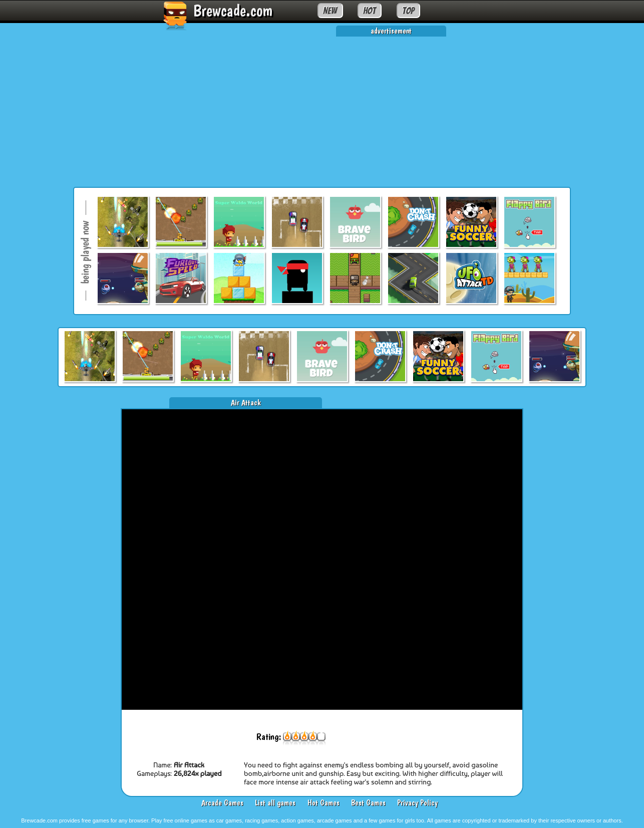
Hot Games (324, 803)
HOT (369, 11)
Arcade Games (222, 803)
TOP (408, 11)
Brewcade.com (233, 11)
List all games (275, 803)
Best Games (368, 803)
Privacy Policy (417, 803)
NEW (330, 11)
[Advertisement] (322, 107)
